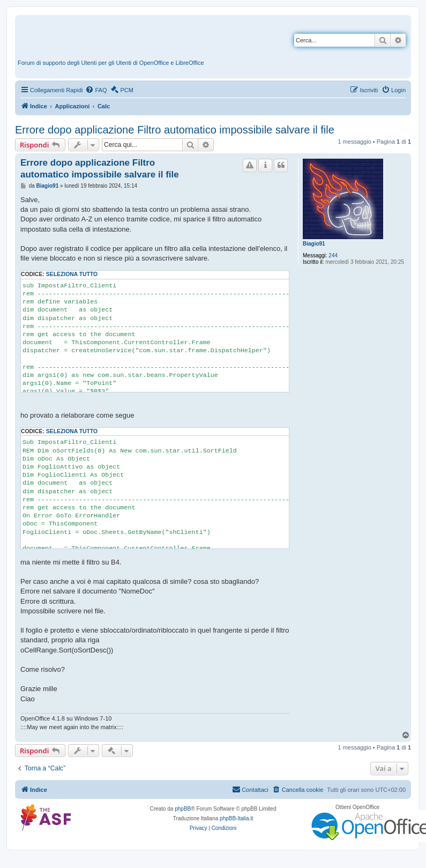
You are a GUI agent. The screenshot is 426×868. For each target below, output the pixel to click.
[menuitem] (96, 90)
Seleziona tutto (72, 274)
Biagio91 (314, 244)
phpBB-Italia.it (236, 818)
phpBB (183, 809)
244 (333, 255)
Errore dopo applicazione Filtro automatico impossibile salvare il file (175, 130)
